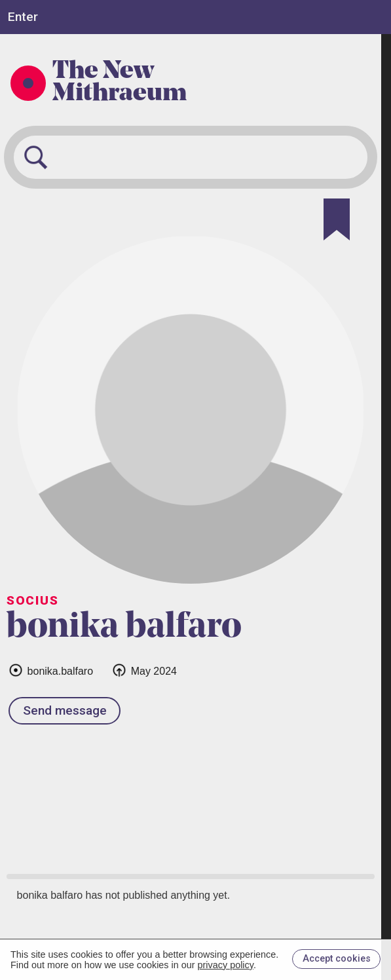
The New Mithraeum (120, 83)
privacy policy (226, 965)
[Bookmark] (337, 219)
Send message (65, 710)
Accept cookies (337, 959)
